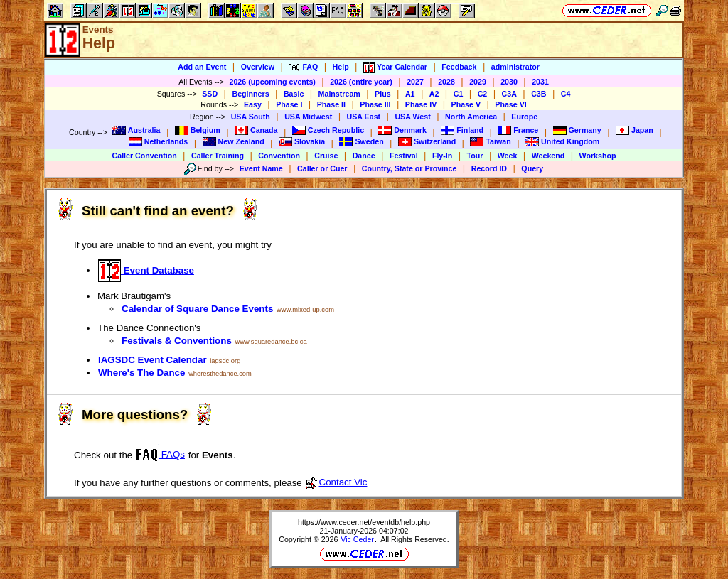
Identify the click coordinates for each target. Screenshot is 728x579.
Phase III (375, 104)
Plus (383, 94)
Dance (364, 156)
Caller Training (218, 156)
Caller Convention (145, 156)
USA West (412, 117)
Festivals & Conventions (177, 341)
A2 (434, 94)
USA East (364, 117)
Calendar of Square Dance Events (197, 309)
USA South (251, 117)
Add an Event (202, 67)
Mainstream (339, 94)
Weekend (548, 156)
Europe (524, 117)
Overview (258, 67)
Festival (404, 156)
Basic (294, 94)
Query (532, 168)
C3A (509, 94)
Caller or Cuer (322, 168)
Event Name (261, 168)
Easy (253, 104)
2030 (509, 82)
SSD (210, 94)
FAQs (160, 454)
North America (471, 117)
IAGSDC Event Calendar (152, 360)
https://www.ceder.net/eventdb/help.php (364, 522)
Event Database (146, 270)
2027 (415, 82)
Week (508, 156)
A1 (410, 94)
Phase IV (421, 104)
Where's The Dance (141, 373)
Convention (279, 156)
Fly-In (442, 156)
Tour (475, 156)
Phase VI (510, 104)
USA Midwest (308, 117)
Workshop (598, 156)
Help (341, 67)
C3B (539, 94)
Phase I (289, 104)
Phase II (331, 104)
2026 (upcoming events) (272, 82)
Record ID (489, 168)
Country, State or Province (409, 168)
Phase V (466, 104)
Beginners (250, 94)
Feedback (459, 67)
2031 (540, 82)
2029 (478, 82)
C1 (459, 94)
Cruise (326, 156)
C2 (483, 94)
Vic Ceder (357, 539)
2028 (446, 82)
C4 (566, 94)
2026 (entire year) (361, 82)
